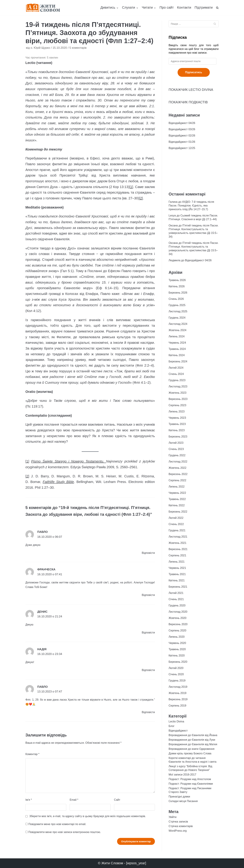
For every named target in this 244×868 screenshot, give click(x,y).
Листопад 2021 (178, 537)
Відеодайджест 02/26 (182, 136)
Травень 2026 (177, 280)
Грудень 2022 (177, 455)
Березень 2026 (178, 293)
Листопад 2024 (178, 324)
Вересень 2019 (178, 699)
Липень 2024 (177, 336)
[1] (131, 187)
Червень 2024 (177, 343)
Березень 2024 (178, 361)
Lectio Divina (176, 721)
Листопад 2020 (178, 612)
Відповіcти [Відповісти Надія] (148, 670)
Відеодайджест (178, 731)
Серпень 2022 (177, 480)
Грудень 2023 (177, 380)
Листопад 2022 (178, 462)
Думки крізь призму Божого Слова (190, 753)
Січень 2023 (176, 449)
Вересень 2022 (178, 474)
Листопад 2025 (178, 311)
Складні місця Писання (183, 801)
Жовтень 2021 (177, 543)
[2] (141, 198)
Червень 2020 (177, 643)
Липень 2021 (177, 562)
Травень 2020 (177, 649)
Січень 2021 (176, 599)
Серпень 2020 (177, 630)
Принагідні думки (179, 797)
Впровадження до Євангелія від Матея (193, 744)
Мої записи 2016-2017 (182, 775)
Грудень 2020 (177, 605)
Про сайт (167, 7)
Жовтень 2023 (177, 393)
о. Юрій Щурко (40, 48)
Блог (172, 726)
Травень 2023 (177, 424)
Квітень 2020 (177, 656)
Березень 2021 (178, 587)
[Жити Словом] (43, 8)
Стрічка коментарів (181, 826)
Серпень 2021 (177, 555)
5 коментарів (78, 48)
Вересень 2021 (178, 549)
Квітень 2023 (177, 430)
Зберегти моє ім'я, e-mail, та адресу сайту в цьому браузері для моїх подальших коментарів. (88, 816)
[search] (217, 8)
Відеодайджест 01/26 (182, 142)
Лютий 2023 (176, 443)
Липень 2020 (177, 637)
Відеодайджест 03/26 (182, 129)
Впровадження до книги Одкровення (192, 749)
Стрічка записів (178, 822)
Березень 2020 (178, 662)
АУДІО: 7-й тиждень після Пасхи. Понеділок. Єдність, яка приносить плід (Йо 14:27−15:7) (191, 206)
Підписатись (194, 72)
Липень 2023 (177, 412)
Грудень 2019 (177, 681)
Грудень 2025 (177, 305)
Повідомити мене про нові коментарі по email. (57, 824)
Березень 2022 (178, 512)
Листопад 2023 (178, 386)
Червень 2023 (177, 418)
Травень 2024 (177, 349)
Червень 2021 (177, 568)
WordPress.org (178, 831)
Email (74, 800)
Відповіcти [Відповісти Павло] (148, 553)
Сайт (117, 800)
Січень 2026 (176, 299)
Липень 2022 (177, 487)
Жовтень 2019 (177, 693)
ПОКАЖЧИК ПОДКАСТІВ (188, 102)
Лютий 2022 (176, 518)
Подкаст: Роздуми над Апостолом (190, 779)
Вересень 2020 (178, 624)
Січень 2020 (176, 674)
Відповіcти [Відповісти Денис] (148, 633)
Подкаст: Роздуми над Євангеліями (191, 784)
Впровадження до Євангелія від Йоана (193, 735)
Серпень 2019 (177, 706)
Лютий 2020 (176, 668)
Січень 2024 (176, 374)
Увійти (173, 817)
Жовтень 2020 (177, 618)
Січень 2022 (176, 524)
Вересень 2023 (178, 399)
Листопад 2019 (178, 687)
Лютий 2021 (176, 593)
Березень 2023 (178, 437)
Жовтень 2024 (177, 330)
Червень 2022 (177, 493)
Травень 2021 (177, 574)
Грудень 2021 (177, 530)
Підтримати (204, 7)
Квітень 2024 (177, 355)
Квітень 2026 (177, 286)
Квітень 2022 (177, 505)
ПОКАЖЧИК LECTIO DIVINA (191, 90)
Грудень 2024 (177, 318)
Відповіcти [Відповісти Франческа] (148, 595)
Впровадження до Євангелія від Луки (192, 740)
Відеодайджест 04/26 (182, 123)
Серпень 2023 (177, 405)
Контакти (184, 7)
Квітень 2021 (177, 580)
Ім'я (29, 800)
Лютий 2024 (176, 368)
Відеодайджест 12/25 (182, 148)
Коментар (32, 754)
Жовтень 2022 (177, 468)
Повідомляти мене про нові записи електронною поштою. (65, 832)
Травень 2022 (177, 499)
